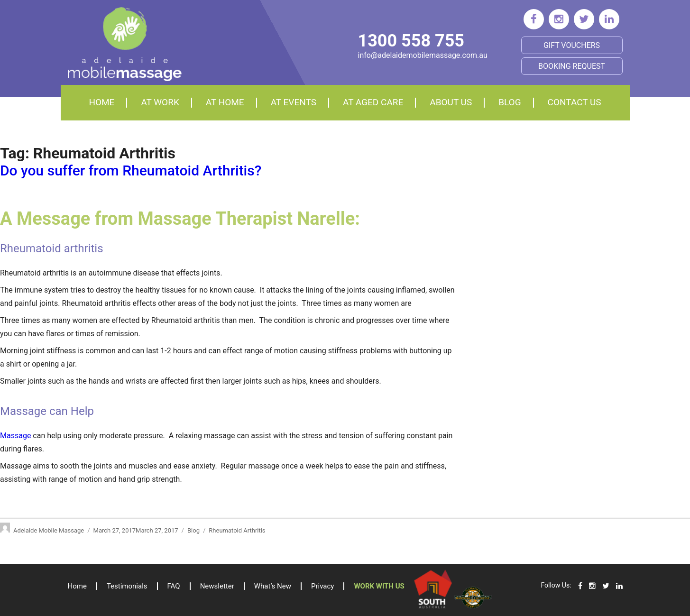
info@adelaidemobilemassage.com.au (423, 55)
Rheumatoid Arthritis (237, 530)
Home (101, 102)
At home (225, 102)
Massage (16, 436)
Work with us (379, 586)
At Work (160, 102)
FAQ (174, 586)
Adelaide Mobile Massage (49, 530)
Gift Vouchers (572, 45)
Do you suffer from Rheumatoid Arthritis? (131, 170)
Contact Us (575, 102)
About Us (451, 102)
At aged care (373, 102)
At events (294, 102)
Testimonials (127, 586)
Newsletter (217, 586)
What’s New (273, 586)
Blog (510, 102)
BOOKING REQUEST (572, 66)
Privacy (322, 586)
